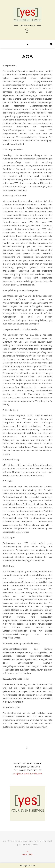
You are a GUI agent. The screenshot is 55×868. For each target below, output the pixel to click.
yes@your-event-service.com (27, 774)
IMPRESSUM (33, 845)
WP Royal (48, 841)
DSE (20, 845)
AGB (25, 845)
